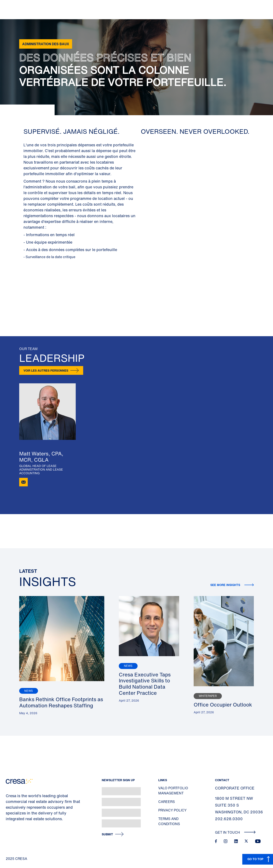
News (29, 691)
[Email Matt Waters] (23, 482)
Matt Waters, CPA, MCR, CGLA (41, 457)
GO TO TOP (255, 859)
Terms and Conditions (169, 821)
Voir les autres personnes (46, 370)
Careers (167, 802)
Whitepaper (208, 696)
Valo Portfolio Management (173, 791)
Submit (107, 834)
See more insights (226, 585)
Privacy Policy (172, 810)
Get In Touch (235, 832)
